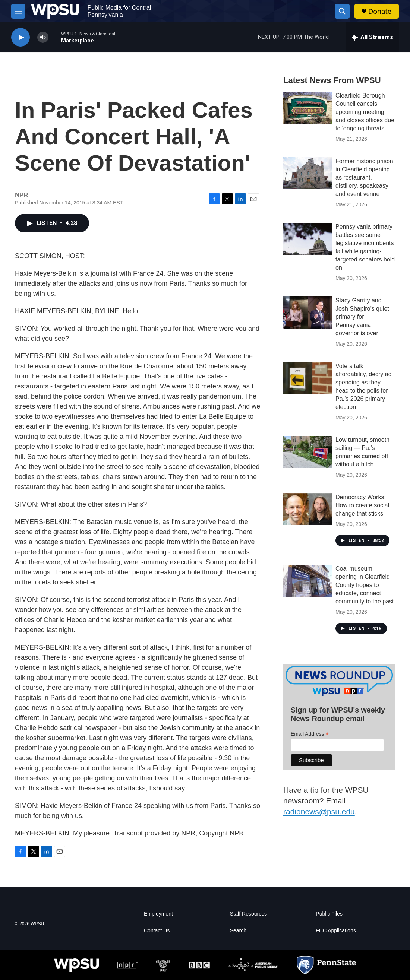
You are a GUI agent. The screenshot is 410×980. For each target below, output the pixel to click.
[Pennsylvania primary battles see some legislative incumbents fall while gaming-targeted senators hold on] (307, 239)
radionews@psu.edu (319, 811)
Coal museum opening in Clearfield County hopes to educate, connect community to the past (365, 585)
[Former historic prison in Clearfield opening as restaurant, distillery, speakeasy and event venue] (307, 173)
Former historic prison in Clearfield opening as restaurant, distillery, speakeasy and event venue (364, 177)
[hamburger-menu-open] (18, 11)
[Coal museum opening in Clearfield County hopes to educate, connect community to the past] (307, 581)
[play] (20, 37)
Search (238, 931)
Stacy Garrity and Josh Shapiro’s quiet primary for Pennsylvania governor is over (362, 317)
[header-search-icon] (342, 11)
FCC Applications (336, 931)
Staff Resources (248, 914)
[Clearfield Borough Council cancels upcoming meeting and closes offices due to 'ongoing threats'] (307, 108)
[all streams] (372, 37)
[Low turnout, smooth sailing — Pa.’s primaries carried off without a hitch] (307, 452)
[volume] (43, 37)
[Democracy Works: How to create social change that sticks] (307, 509)
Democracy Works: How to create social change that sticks (362, 505)
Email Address (310, 734)
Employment (158, 914)
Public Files (329, 914)
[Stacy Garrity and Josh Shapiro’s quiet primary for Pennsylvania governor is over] (307, 313)
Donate (380, 11)
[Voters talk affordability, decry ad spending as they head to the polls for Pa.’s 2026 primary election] (307, 378)
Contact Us (157, 931)
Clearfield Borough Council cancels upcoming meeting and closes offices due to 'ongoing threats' (365, 112)
